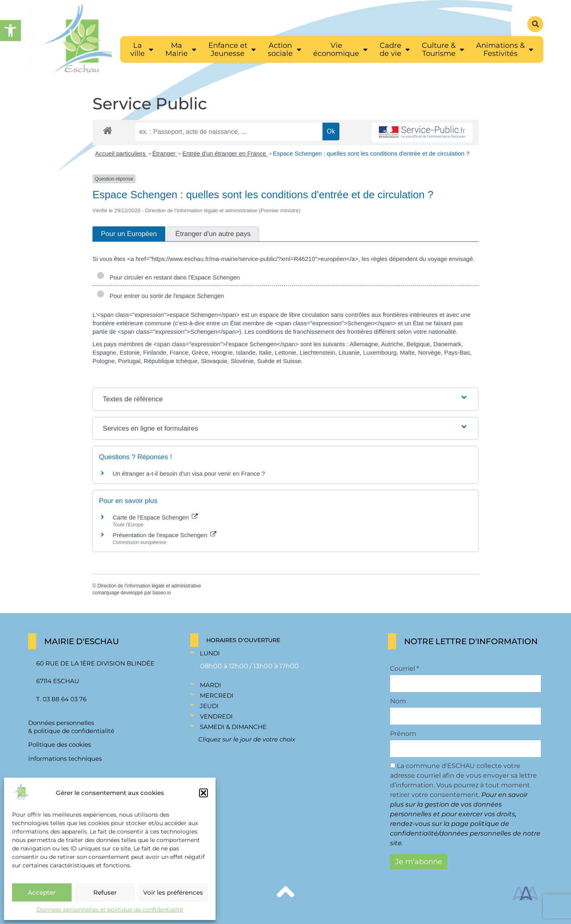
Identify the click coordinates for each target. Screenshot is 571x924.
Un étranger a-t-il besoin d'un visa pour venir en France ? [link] (189, 473)
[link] (10, 31)
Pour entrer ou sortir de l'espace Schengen (160, 296)
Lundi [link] (210, 653)
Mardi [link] (211, 685)
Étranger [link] (165, 153)
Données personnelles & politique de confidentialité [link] (71, 727)
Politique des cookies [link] (60, 744)
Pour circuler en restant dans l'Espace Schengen (168, 277)
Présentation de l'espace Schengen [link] (164, 535)
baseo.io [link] (161, 593)
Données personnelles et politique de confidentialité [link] (110, 910)
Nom (398, 701)
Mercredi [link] (217, 695)
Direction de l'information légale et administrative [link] (149, 586)
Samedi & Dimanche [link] (233, 727)
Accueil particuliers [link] (121, 153)
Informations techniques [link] (65, 759)
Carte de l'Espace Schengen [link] (155, 517)
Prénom (403, 734)
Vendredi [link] (216, 716)
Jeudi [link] (209, 706)
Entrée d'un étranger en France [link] (225, 153)
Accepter (42, 892)
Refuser (105, 892)
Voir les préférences (173, 892)
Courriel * (405, 669)
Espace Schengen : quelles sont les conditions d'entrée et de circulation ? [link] (371, 153)
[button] (203, 793)
